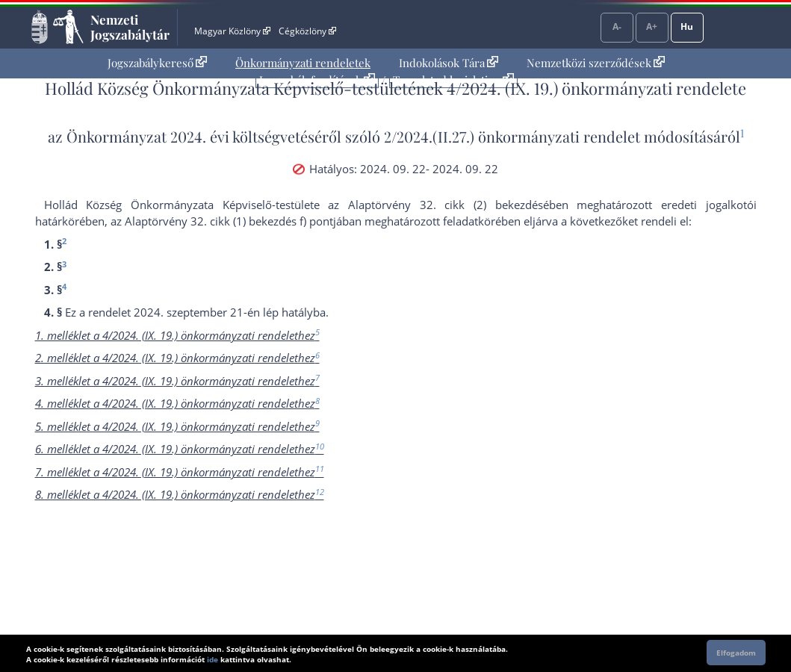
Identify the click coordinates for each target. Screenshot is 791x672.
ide (213, 659)
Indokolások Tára (449, 63)
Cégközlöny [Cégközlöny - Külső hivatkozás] (307, 31)
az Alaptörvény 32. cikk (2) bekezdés (435, 205)
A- (617, 27)
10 (320, 446)
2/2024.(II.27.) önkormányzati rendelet (512, 136)
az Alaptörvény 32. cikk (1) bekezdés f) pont (222, 221)
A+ (652, 27)
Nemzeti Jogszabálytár (130, 27)
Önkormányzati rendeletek (303, 63)
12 (320, 492)
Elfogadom (736, 653)
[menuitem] (157, 63)
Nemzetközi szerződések (596, 63)
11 (320, 469)
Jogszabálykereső (157, 63)
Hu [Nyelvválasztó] (687, 27)
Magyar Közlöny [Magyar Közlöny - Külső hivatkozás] (232, 31)
